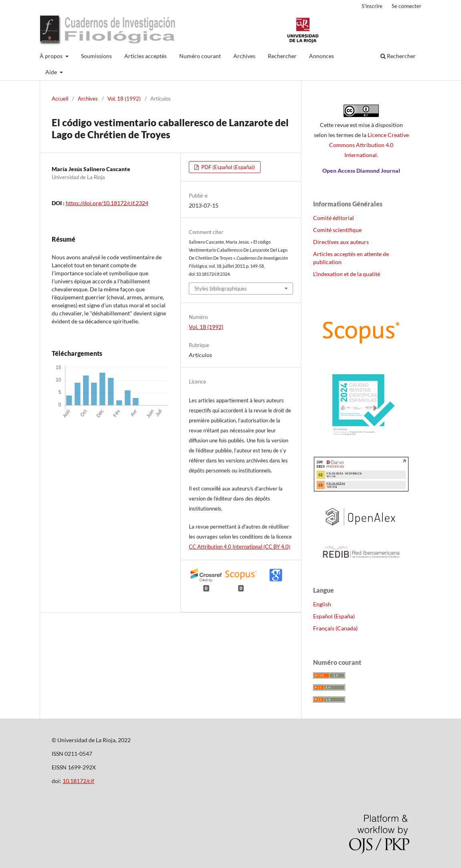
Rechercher (282, 56)
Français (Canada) (335, 628)
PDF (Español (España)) (227, 167)
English (322, 604)
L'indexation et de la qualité (347, 274)
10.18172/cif (78, 781)
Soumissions (96, 56)
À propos (52, 56)
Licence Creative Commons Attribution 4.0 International (369, 145)
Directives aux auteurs (341, 242)
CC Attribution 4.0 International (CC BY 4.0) (240, 547)
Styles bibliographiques (221, 289)
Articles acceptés (146, 56)
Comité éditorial (334, 218)
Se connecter (406, 6)
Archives (244, 56)
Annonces (321, 56)
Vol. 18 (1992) (124, 99)
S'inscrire (372, 6)
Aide (52, 72)
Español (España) (334, 616)
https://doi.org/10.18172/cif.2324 (107, 203)
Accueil (60, 99)
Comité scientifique (337, 230)
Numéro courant (200, 56)
